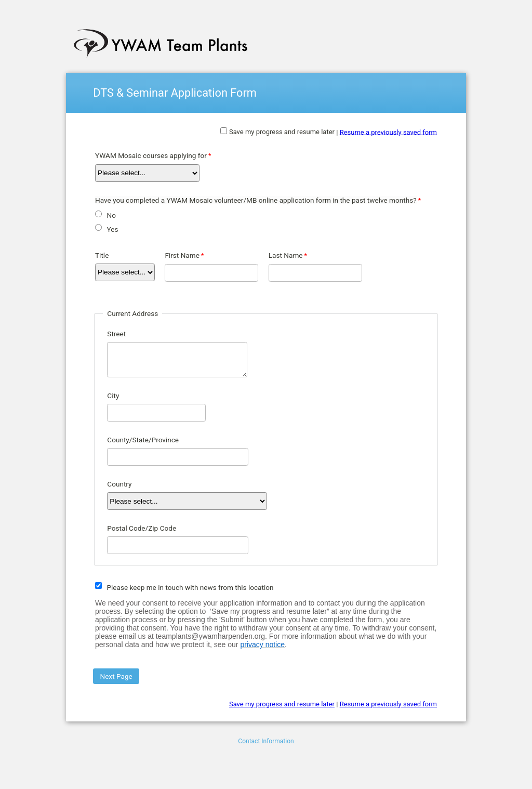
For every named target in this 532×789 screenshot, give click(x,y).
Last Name (286, 255)
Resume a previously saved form (388, 132)
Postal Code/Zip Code (142, 528)
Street (116, 334)
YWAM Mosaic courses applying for (151, 155)
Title (102, 255)
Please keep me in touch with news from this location (190, 587)
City (113, 396)
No (111, 215)
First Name (182, 255)
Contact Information (266, 741)
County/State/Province (143, 440)
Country (119, 484)
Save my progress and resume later (282, 132)
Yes (112, 229)
